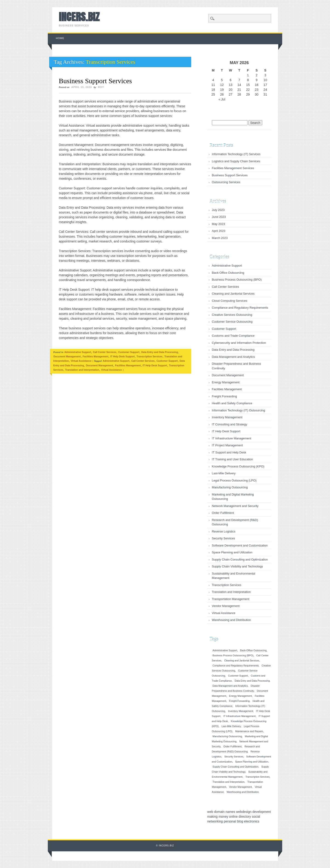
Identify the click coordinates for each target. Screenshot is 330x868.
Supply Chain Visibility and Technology (237, 566)
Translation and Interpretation (82, 370)
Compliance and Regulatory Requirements (240, 308)
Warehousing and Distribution (231, 620)
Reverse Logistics (224, 531)
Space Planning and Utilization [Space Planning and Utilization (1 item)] (252, 762)
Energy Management (226, 382)
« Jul (222, 99)
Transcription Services (149, 356)
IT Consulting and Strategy (230, 424)
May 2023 (218, 224)
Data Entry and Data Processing (160, 352)
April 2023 (219, 231)
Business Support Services (95, 81)
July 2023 (218, 210)
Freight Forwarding (224, 396)
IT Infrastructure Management (232, 438)
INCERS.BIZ (79, 17)
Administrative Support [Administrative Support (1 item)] (225, 650)
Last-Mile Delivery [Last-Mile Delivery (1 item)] (231, 726)
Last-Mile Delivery (224, 473)
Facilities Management (95, 356)
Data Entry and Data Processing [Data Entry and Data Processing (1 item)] (252, 681)
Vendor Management (226, 606)
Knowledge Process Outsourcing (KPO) (238, 466)
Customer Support (129, 352)
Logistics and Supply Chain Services (236, 161)
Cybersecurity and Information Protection (239, 343)
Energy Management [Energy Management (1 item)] (240, 696)
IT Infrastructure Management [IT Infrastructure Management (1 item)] (239, 716)
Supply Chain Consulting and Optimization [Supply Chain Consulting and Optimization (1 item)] (236, 767)
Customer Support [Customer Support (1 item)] (238, 676)
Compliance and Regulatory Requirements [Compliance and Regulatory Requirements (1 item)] (236, 666)
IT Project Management (227, 445)
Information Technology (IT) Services (236, 154)
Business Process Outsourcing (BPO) (237, 280)
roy (101, 87)
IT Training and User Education (232, 459)
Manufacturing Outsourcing (230, 487)
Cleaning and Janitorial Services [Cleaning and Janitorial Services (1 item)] (242, 660)
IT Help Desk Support (122, 356)
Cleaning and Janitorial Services (233, 294)
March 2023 (220, 238)
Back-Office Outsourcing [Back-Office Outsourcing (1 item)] (253, 650)
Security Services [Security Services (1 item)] (234, 757)
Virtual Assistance (81, 361)
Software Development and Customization (240, 545)
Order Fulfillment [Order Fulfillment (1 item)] (232, 746)
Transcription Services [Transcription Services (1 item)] (257, 777)
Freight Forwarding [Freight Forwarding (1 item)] (239, 701)
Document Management (67, 356)
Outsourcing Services (226, 182)
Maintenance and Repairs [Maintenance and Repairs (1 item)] (249, 731)
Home (60, 38)
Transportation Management (231, 599)
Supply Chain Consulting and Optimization (240, 559)
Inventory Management (227, 417)
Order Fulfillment (223, 513)
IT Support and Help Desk (229, 452)
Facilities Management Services (233, 168)
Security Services (223, 538)
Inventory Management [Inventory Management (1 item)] (240, 711)
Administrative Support (78, 352)
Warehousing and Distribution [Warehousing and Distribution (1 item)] (243, 792)
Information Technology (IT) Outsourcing (239, 410)
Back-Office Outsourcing (228, 273)
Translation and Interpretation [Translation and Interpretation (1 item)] (229, 782)
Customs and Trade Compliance (233, 336)
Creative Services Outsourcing (232, 315)
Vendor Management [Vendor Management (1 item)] (240, 787)
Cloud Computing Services (230, 301)
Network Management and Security (235, 506)
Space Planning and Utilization (232, 552)
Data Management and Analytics (233, 357)
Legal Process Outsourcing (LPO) (234, 480)
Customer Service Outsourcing (232, 322)
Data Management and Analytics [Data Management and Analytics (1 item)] (230, 686)
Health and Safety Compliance (232, 403)
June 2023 (219, 217)
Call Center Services (105, 352)
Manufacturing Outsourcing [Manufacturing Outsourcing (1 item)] (227, 736)
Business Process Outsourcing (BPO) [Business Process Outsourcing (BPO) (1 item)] (233, 655)
